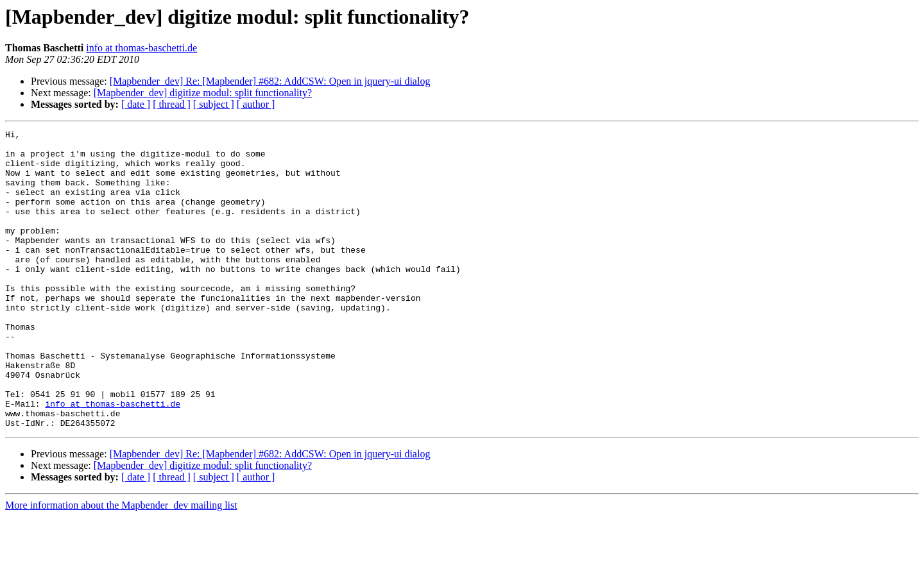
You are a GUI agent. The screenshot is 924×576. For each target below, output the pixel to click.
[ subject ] (214, 104)
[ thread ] (172, 104)
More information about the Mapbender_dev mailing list (121, 565)
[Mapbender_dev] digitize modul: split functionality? (203, 93)
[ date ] (136, 104)
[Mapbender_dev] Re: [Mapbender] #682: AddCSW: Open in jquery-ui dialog (270, 81)
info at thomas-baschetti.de (141, 48)
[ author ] (256, 104)
